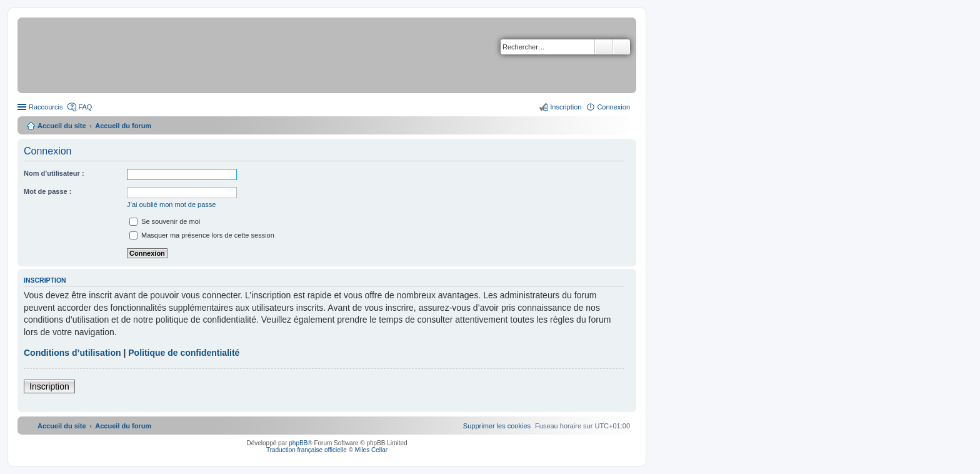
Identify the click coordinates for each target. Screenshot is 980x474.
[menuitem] (497, 426)
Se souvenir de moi (165, 221)
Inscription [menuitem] (566, 107)
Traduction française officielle (307, 450)
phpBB (298, 443)
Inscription (49, 386)
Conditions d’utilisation (72, 353)
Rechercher (604, 47)
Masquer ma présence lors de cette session (202, 235)
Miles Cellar (371, 450)
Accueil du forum (123, 126)
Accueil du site (62, 126)
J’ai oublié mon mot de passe (171, 204)
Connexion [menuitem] (613, 107)
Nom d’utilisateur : (54, 173)
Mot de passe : (47, 191)
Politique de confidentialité (184, 353)
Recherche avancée (622, 47)
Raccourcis (46, 107)
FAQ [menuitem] (85, 107)
